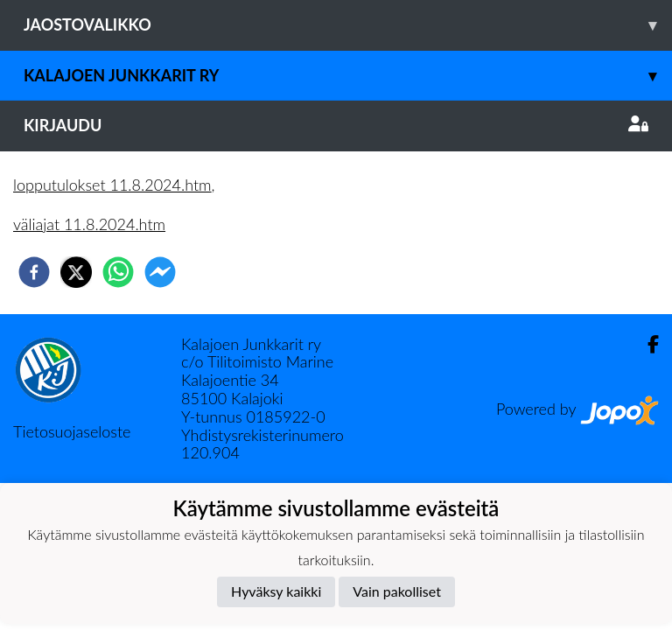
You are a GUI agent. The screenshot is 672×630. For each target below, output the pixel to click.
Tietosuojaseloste (72, 431)
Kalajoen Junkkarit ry (348, 76)
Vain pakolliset (397, 591)
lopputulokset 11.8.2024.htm (112, 185)
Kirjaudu (336, 125)
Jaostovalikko (348, 25)
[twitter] (76, 272)
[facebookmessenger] (160, 272)
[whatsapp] (118, 272)
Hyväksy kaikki (276, 591)
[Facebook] (646, 344)
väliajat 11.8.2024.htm (89, 224)
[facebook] (34, 272)
